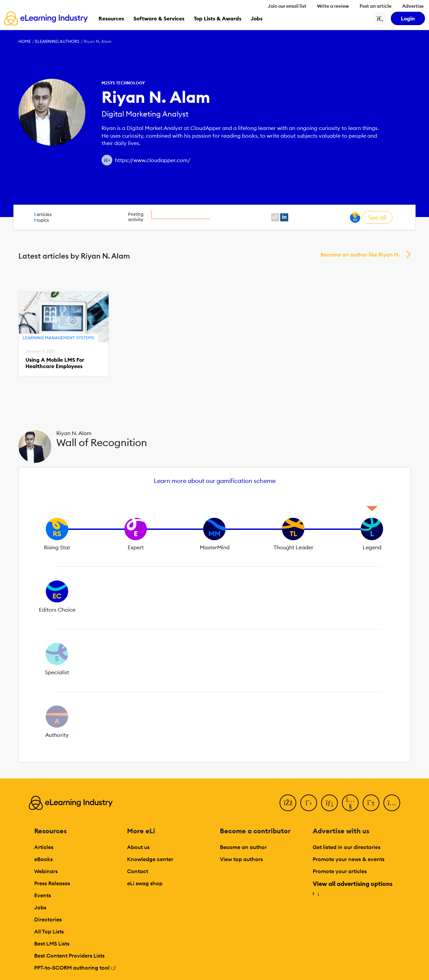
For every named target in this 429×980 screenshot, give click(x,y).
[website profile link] (275, 217)
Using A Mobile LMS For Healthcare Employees (55, 363)
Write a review (333, 6)
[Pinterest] (371, 803)
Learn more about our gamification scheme (215, 481)
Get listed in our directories (347, 847)
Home (25, 41)
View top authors (241, 859)
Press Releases (52, 883)
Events (43, 895)
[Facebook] (288, 803)
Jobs (40, 907)
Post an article (376, 6)
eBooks (43, 859)
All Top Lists (49, 931)
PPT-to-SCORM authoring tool (75, 968)
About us (138, 847)
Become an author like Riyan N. (360, 255)
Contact (138, 871)
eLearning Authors (57, 41)
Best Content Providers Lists (69, 956)
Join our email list (287, 6)
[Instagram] (392, 803)
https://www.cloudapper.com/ (153, 160)
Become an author (243, 847)
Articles (44, 847)
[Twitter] (309, 803)
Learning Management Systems (58, 338)
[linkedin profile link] (284, 217)
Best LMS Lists (52, 943)
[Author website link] (107, 160)
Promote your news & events (349, 859)
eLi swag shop (145, 883)
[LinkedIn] (329, 803)
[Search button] (380, 18)
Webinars (46, 871)
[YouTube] (350, 803)
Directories (48, 919)
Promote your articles (340, 871)
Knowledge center (150, 859)
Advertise (413, 6)
